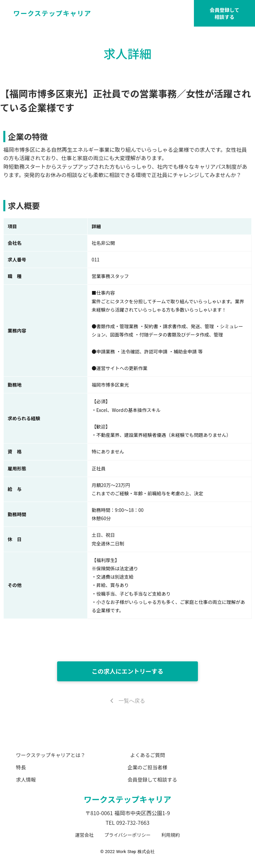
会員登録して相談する (224, 13)
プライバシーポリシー (127, 835)
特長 (21, 767)
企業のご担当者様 (147, 767)
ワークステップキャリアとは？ (51, 755)
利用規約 (171, 835)
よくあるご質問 (148, 755)
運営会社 (84, 835)
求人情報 (26, 779)
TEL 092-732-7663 (127, 822)
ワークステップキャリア (127, 799)
